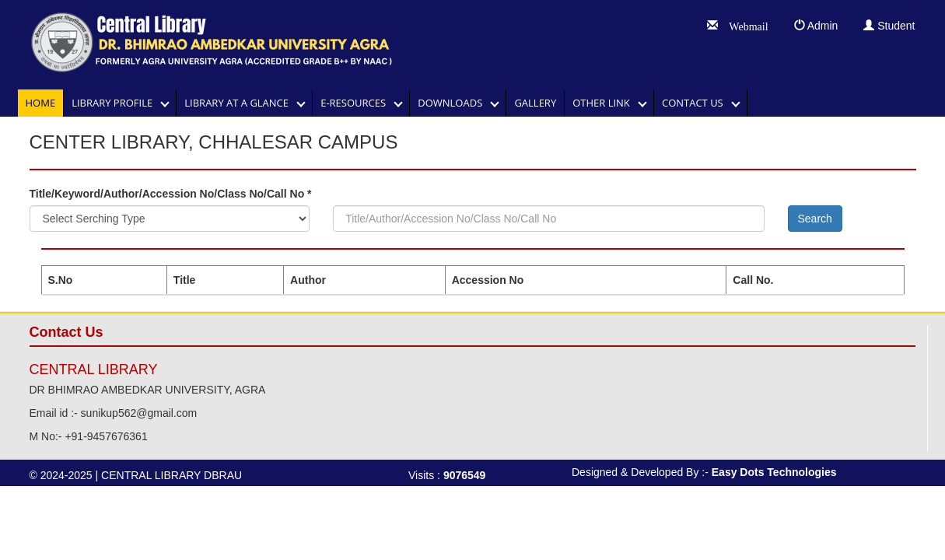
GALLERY (535, 103)
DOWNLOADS (454, 103)
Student (889, 26)
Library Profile (116, 103)
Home (41, 103)
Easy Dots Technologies (774, 472)
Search (815, 219)
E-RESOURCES (357, 103)
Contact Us (696, 103)
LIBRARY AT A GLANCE (240, 103)
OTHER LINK (605, 103)
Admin (816, 26)
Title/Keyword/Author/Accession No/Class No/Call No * (171, 194)
